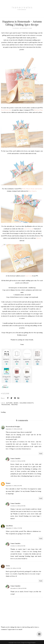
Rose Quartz (32, 191)
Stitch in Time (38, 110)
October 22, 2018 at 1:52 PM (18, 546)
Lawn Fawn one (29, 229)
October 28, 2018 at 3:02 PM (13, 568)
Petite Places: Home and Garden (32, 189)
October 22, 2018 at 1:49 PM (18, 461)
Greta (8, 566)
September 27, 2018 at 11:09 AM (14, 429)
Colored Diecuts (27, 403)
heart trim (29, 276)
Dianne (8, 483)
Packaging (6, 405)
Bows (16, 403)
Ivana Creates (17, 643)
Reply (41, 453)
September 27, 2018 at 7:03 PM (14, 528)
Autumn (9, 403)
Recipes (14, 405)
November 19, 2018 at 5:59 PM (18, 588)
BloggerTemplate (31, 643)
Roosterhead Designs (13, 427)
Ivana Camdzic (15, 458)
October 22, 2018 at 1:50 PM (18, 506)
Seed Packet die (6, 110)
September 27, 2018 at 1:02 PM (14, 486)
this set (39, 238)
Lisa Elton (9, 526)
